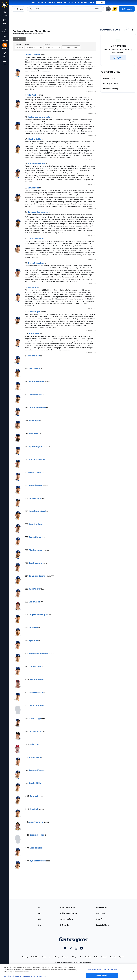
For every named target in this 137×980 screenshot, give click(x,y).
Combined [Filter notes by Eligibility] (53, 47)
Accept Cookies (102, 975)
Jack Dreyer (35, 498)
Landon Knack (37, 770)
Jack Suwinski (36, 822)
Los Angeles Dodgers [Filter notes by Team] (34, 47)
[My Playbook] (118, 58)
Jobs (80, 957)
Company (66, 957)
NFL (39, 907)
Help (96, 957)
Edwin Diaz (33, 188)
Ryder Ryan (35, 757)
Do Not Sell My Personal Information (102, 969)
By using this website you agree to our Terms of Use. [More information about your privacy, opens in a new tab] (26, 976)
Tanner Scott (35, 395)
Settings (19, 39)
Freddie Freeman (36, 163)
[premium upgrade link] (115, 9)
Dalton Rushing (37, 459)
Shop (99, 919)
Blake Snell (34, 334)
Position (18, 44)
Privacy (25, 957)
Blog (74, 957)
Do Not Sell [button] (35, 957)
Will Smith (33, 287)
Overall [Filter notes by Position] (20, 47)
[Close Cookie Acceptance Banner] (133, 972)
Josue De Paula (36, 705)
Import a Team (71, 47)
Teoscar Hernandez (38, 212)
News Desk (100, 913)
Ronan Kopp (35, 718)
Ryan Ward (34, 589)
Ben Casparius (36, 563)
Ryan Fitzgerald (38, 861)
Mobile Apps (101, 907)
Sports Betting (102, 925)
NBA (39, 919)
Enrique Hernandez (38, 654)
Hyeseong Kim (36, 446)
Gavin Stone (35, 667)
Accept (101, 2)
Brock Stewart (36, 537)
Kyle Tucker (33, 95)
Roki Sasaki (35, 369)
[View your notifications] (108, 9)
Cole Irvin (34, 796)
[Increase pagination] (133, 30)
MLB (39, 913)
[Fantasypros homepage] (5, 6)
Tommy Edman (37, 382)
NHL (39, 925)
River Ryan (34, 421)
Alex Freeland (36, 550)
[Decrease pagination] (127, 30)
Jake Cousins (36, 731)
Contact (88, 957)
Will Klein (33, 628)
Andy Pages (34, 312)
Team (27, 44)
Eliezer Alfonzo (37, 835)
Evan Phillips (35, 524)
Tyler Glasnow (36, 239)
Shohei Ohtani (33, 55)
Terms (44, 957)
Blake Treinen (35, 472)
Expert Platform (66, 919)
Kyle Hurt (33, 641)
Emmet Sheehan (36, 263)
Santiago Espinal (37, 576)
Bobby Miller (35, 783)
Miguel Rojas (35, 485)
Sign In (121, 957)
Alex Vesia (34, 433)
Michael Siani (36, 848)
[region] (68, 972)
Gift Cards (64, 925)
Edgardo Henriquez (39, 615)
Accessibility (54, 957)
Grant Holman (37, 680)
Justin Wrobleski (37, 408)
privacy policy (73, 2)
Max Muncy (34, 356)
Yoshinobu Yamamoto (39, 117)
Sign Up (113, 957)
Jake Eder (34, 744)
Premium (104, 957)
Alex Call (34, 809)
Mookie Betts (34, 139)
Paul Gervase (36, 692)
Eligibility (47, 44)
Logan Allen (35, 602)
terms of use (89, 2)
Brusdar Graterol (37, 511)
